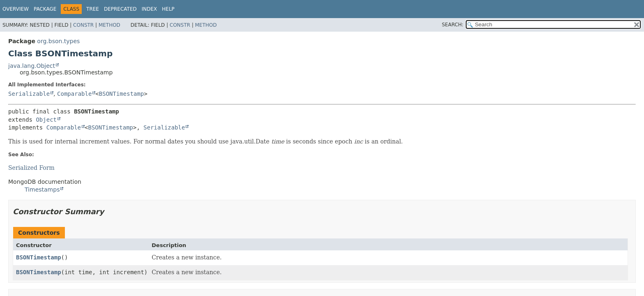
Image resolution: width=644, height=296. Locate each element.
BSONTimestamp (122, 94)
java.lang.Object (32, 66)
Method (109, 25)
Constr (83, 25)
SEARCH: (453, 25)
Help (168, 9)
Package (45, 9)
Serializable (29, 94)
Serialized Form (31, 168)
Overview (16, 9)
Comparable (74, 94)
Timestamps (42, 190)
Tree (93, 9)
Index (149, 9)
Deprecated (120, 9)
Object (46, 120)
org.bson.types (58, 41)
